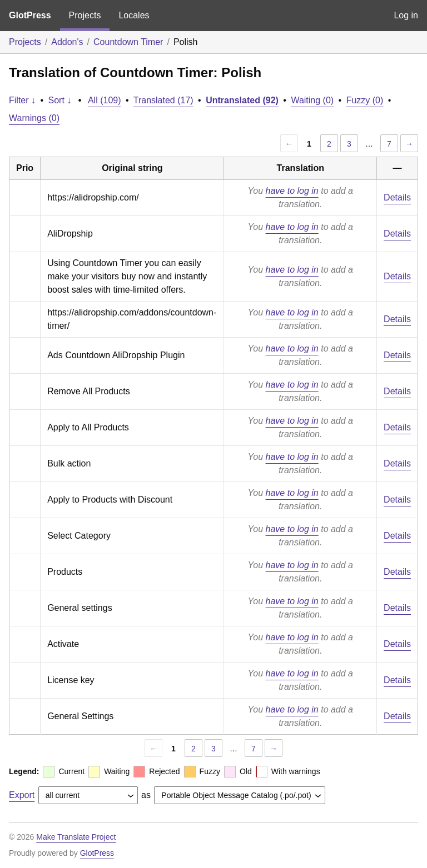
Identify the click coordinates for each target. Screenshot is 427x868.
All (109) (105, 100)
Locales (134, 15)
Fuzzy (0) (365, 100)
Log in (406, 15)
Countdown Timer (128, 42)
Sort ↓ (60, 100)
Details (397, 197)
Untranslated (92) (242, 100)
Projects (85, 15)
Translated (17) (163, 100)
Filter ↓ (22, 100)
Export (22, 795)
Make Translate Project (76, 837)
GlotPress (30, 15)
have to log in (292, 191)
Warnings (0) (34, 118)
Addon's (67, 42)
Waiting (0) (312, 100)
